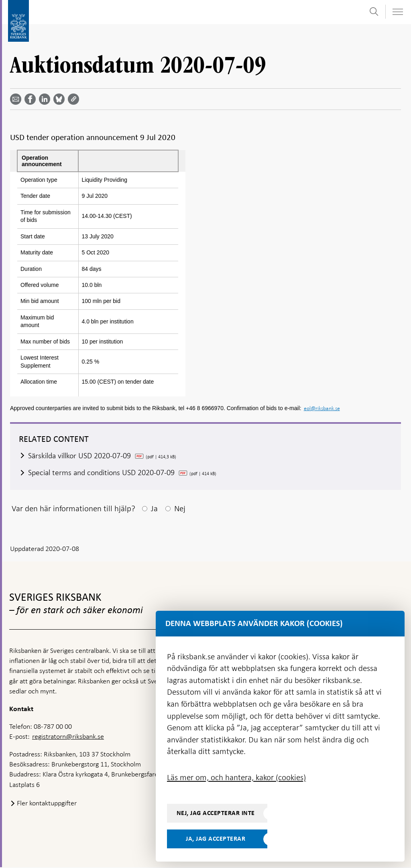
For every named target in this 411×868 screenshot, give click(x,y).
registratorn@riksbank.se (68, 737)
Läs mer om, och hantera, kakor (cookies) (236, 777)
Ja (154, 509)
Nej (180, 509)
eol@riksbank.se (322, 408)
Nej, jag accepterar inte (216, 813)
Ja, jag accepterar (216, 839)
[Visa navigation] (397, 12)
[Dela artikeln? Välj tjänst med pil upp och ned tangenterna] (46, 99)
